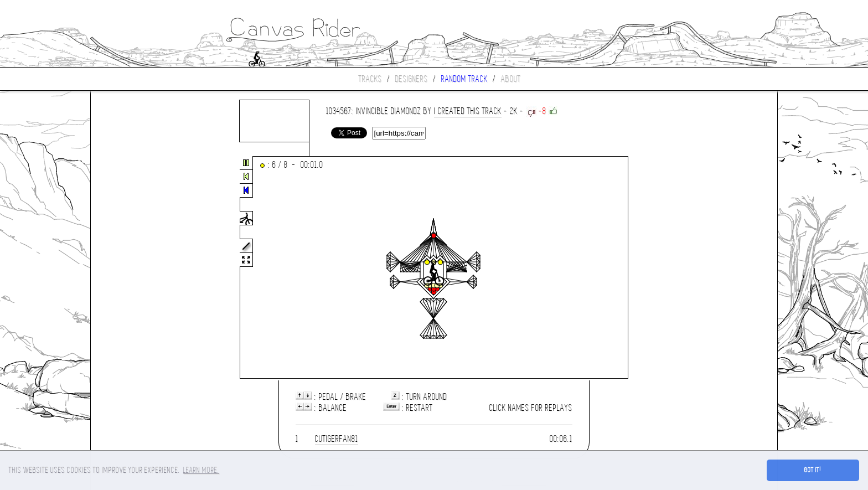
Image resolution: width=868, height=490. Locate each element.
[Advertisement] (137, 268)
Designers (412, 79)
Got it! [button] (813, 470)
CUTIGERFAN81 (337, 439)
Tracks (370, 79)
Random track (464, 79)
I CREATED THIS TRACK (468, 111)
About (511, 79)
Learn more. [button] (201, 470)
